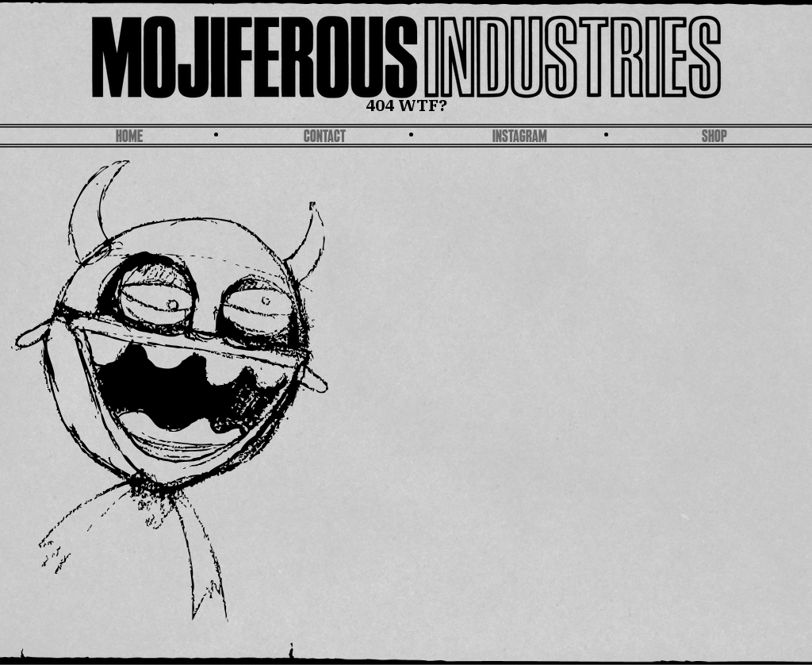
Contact (325, 138)
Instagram (520, 138)
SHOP (714, 138)
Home (129, 138)
